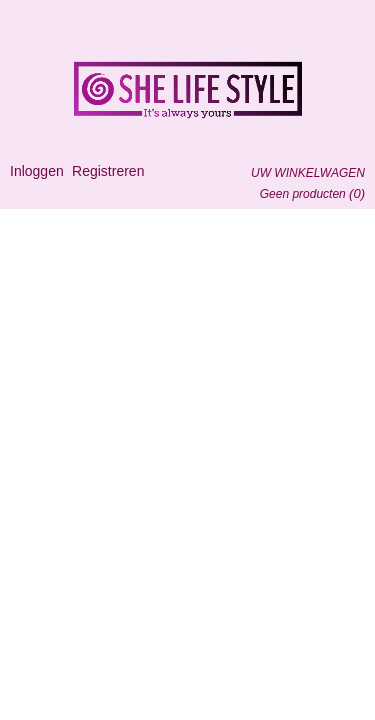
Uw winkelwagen (308, 173)
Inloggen (37, 171)
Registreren (108, 171)
